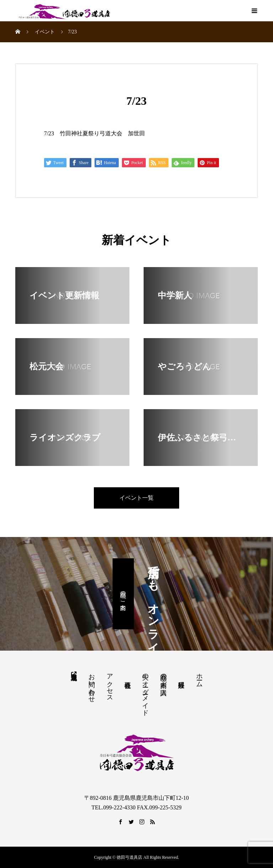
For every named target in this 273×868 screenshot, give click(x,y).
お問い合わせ (92, 684)
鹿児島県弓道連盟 (74, 673)
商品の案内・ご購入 (164, 677)
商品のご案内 (123, 594)
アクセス (110, 684)
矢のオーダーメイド (145, 691)
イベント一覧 (136, 498)
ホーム (199, 677)
